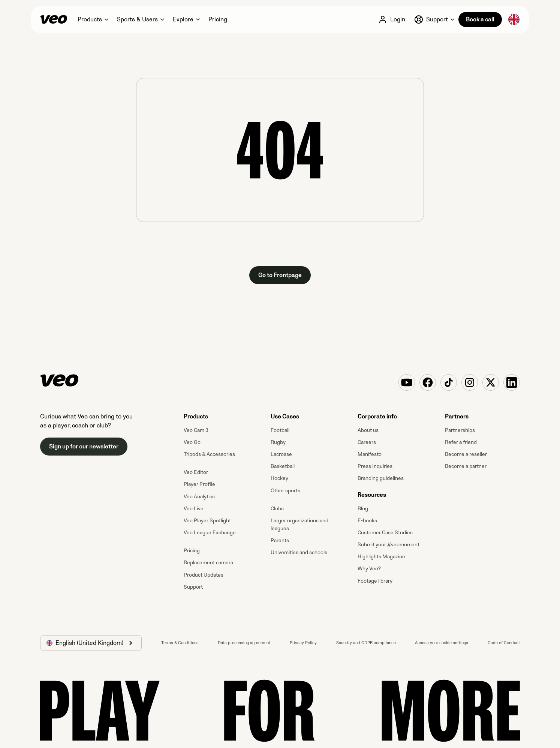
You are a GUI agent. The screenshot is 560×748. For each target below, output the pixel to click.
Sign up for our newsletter (84, 447)
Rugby (278, 442)
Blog (363, 509)
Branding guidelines (381, 478)
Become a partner (466, 466)
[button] (93, 19)
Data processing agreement (244, 643)
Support (193, 587)
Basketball (283, 466)
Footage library (375, 581)
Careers (367, 442)
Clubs (277, 509)
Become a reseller (466, 454)
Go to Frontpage (280, 275)
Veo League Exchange (210, 533)
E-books (367, 521)
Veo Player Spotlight (207, 521)
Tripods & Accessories (209, 454)
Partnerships (460, 430)
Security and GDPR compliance (366, 643)
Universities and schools (299, 552)
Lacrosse (281, 454)
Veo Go (192, 442)
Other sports (285, 491)
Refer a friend (461, 442)
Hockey (279, 478)
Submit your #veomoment (389, 545)
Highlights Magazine (381, 557)
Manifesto (370, 454)
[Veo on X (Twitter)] (491, 382)
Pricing (192, 551)
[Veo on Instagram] (470, 382)
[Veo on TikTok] (449, 382)
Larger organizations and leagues (299, 525)
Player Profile (199, 484)
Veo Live (194, 509)
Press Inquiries (375, 466)
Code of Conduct (504, 643)
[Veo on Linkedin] (512, 382)
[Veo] (54, 19)
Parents (280, 540)
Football (280, 430)
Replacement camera (208, 563)
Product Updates (204, 575)
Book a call (480, 19)
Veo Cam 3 (196, 430)
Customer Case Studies (385, 533)
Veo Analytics (199, 497)
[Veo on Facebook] (428, 382)
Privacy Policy (303, 643)
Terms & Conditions (180, 643)
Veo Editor (196, 472)
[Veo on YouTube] (407, 382)
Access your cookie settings (442, 643)
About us (368, 430)
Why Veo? (369, 569)
